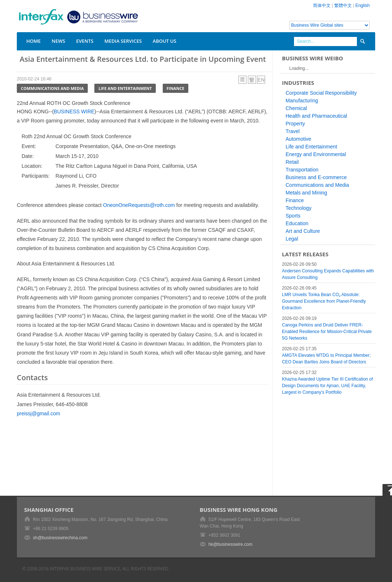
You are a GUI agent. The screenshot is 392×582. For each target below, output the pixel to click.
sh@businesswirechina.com (60, 538)
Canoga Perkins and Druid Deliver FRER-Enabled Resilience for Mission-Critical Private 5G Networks (327, 332)
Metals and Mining (306, 193)
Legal (292, 239)
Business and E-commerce (316, 177)
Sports (293, 216)
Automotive (298, 139)
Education (297, 223)
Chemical (296, 108)
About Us (165, 41)
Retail (292, 162)
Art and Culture (303, 231)
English (363, 5)
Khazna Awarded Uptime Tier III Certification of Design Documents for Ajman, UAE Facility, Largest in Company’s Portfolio (327, 386)
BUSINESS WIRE (74, 112)
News (58, 41)
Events (85, 41)
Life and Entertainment (125, 88)
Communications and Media (52, 88)
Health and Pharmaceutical (316, 116)
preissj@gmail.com (38, 413)
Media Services (123, 41)
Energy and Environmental (316, 154)
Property (295, 124)
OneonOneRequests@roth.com (139, 205)
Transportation (302, 170)
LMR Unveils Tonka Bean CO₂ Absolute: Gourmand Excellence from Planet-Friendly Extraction (324, 301)
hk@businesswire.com (230, 544)
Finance (176, 88)
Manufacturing (302, 101)
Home (33, 41)
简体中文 (322, 5)
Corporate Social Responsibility (321, 93)
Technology (299, 208)
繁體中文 (343, 5)
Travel (293, 131)
